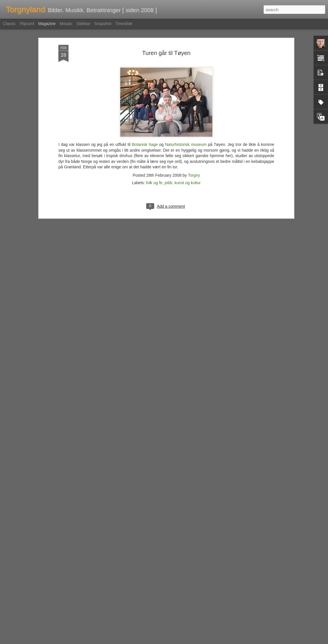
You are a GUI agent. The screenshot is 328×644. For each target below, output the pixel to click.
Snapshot (103, 24)
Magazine (47, 24)
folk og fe (154, 146)
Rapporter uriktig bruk (200, 641)
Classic (9, 24)
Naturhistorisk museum (186, 108)
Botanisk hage (145, 108)
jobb (168, 146)
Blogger (178, 641)
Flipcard (27, 24)
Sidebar (83, 24)
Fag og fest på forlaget (129, 572)
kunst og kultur (187, 146)
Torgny (194, 138)
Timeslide (124, 24)
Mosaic (66, 24)
